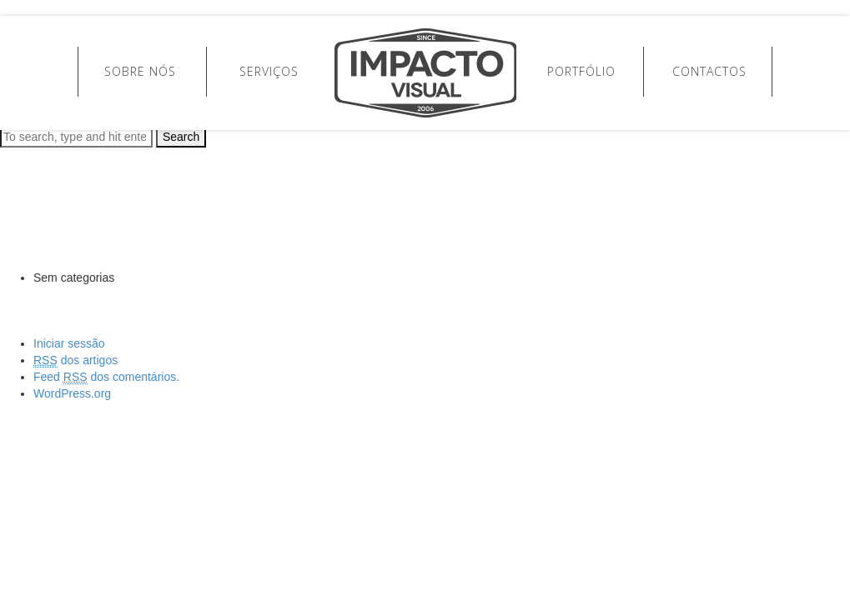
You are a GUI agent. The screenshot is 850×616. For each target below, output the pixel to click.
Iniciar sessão (69, 343)
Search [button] (181, 137)
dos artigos (75, 361)
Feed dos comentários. (106, 377)
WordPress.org (72, 393)
